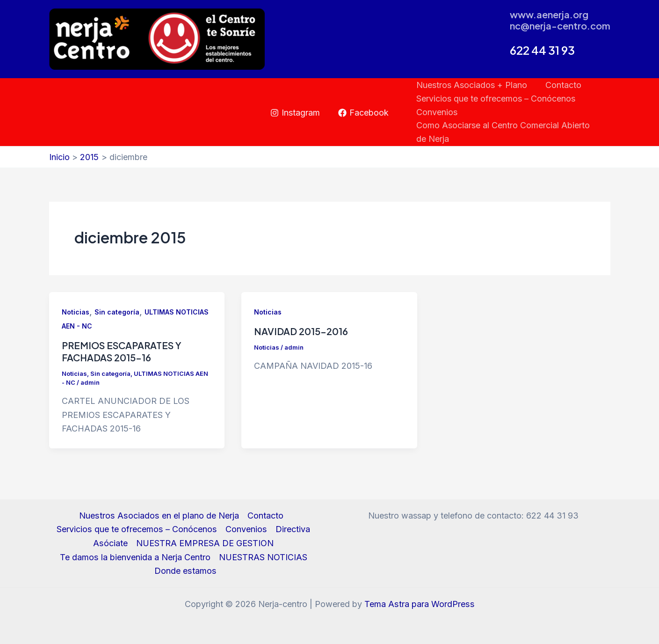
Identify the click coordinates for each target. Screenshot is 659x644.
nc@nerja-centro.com (560, 26)
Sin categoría (117, 312)
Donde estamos (185, 571)
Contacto (561, 85)
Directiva (292, 529)
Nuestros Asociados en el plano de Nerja (159, 516)
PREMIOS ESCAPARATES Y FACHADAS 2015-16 (122, 351)
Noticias (76, 312)
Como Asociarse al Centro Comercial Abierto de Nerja (509, 132)
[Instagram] (295, 113)
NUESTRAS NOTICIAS (263, 557)
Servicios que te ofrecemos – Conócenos (495, 99)
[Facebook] (363, 113)
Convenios (436, 112)
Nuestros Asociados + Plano (471, 85)
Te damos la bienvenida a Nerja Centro (135, 557)
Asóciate (111, 543)
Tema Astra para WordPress (419, 604)
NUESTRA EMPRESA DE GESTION (205, 543)
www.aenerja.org (549, 14)
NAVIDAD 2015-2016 (301, 331)
